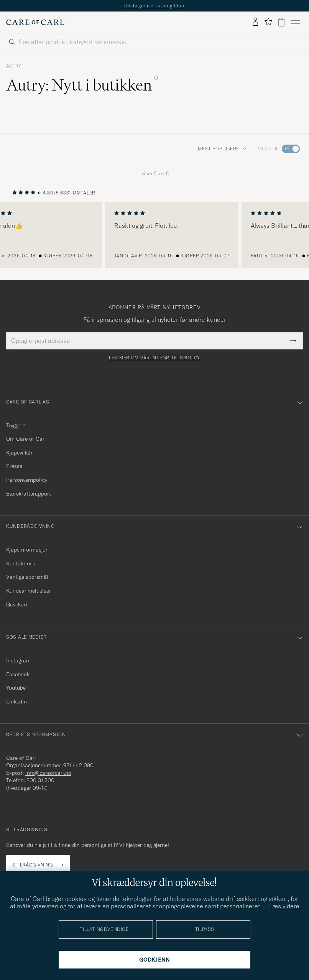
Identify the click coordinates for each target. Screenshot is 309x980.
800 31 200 (40, 780)
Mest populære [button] (222, 149)
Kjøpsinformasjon (27, 550)
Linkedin (16, 702)
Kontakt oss (21, 563)
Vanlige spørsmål (27, 577)
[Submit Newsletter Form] (293, 341)
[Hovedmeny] (295, 22)
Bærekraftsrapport (29, 494)
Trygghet (16, 425)
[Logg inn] (255, 22)
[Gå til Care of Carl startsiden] (35, 22)
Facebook (18, 674)
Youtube (16, 688)
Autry (14, 66)
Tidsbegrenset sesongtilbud (155, 6)
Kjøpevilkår (19, 453)
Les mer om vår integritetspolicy (154, 358)
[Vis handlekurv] (281, 22)
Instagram (18, 660)
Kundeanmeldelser (29, 591)
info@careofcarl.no (48, 773)
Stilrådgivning (33, 865)
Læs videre (284, 906)
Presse (14, 466)
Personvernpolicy (27, 480)
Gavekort (17, 604)
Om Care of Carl (26, 439)
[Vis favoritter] (268, 22)
